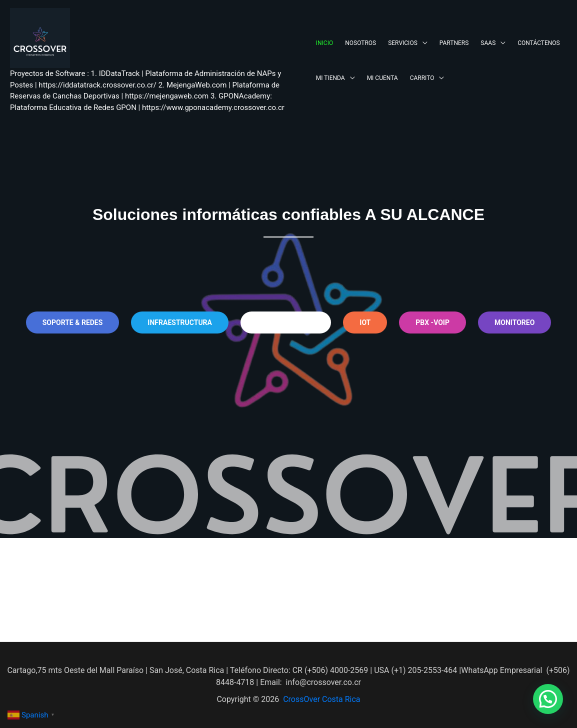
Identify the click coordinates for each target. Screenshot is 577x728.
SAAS (488, 43)
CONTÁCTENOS (538, 43)
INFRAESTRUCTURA (180, 322)
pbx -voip (432, 322)
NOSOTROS (360, 43)
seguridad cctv (286, 322)
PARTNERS (454, 43)
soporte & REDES (73, 322)
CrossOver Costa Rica (321, 699)
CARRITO (422, 78)
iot (365, 322)
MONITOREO (514, 322)
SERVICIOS (403, 43)
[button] (548, 699)
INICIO (324, 43)
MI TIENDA (330, 78)
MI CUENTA (382, 78)
